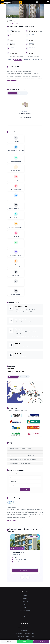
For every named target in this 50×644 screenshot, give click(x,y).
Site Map (25, 539)
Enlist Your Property (25, 581)
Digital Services (25, 625)
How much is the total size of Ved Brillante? (20, 373)
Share (9, 642)
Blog (25, 530)
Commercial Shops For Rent (25, 555)
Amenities (36, 59)
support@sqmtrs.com (27, 607)
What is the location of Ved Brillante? (19, 377)
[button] (41, 2)
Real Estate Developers (25, 571)
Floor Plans (28, 59)
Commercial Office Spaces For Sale (25, 558)
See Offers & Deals (14, 24)
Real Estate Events (25, 536)
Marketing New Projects (25, 628)
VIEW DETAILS (25, 497)
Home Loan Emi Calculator (25, 590)
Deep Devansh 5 (18, 479)
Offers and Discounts (25, 593)
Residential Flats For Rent (25, 568)
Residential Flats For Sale (25, 565)
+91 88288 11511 (27, 611)
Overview (8, 59)
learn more (12, 446)
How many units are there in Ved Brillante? (20, 388)
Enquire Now (41, 642)
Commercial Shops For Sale (25, 552)
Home (25, 520)
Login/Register (25, 597)
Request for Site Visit (25, 542)
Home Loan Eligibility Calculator (25, 587)
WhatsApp (25, 642)
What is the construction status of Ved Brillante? (22, 381)
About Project (18, 59)
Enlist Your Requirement (25, 584)
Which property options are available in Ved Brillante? (23, 384)
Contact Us (25, 526)
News (25, 533)
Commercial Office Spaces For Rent (25, 562)
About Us (25, 523)
